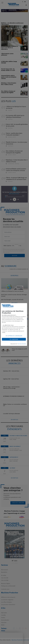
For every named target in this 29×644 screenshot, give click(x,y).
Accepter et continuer (14, 336)
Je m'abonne (14, 339)
